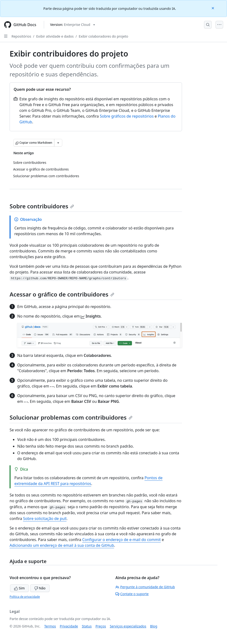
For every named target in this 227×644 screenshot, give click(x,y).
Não (40, 588)
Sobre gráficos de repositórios (127, 116)
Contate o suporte (132, 594)
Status (87, 626)
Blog (154, 626)
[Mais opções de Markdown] (58, 143)
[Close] (213, 8)
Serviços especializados (128, 626)
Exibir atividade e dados (55, 36)
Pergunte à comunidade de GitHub (145, 587)
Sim (19, 588)
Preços (101, 626)
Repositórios (21, 36)
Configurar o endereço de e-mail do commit (121, 540)
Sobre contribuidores (42, 206)
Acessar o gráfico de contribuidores (62, 294)
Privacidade (69, 626)
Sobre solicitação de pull (45, 519)
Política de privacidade (25, 597)
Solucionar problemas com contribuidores (71, 417)
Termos (50, 626)
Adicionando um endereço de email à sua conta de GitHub (62, 545)
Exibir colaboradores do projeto (104, 36)
